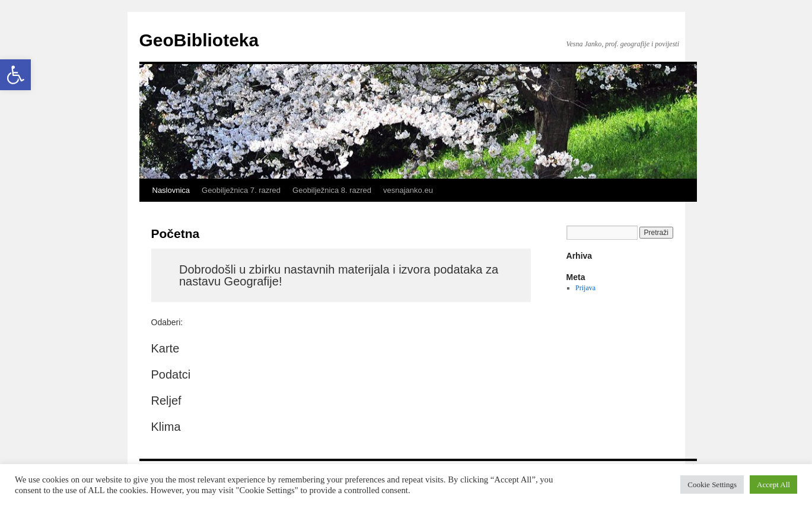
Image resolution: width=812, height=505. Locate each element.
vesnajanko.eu (408, 190)
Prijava (585, 288)
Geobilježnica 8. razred (332, 190)
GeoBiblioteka (199, 40)
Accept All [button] (773, 485)
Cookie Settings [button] (712, 485)
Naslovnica (171, 190)
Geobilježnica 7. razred (241, 190)
